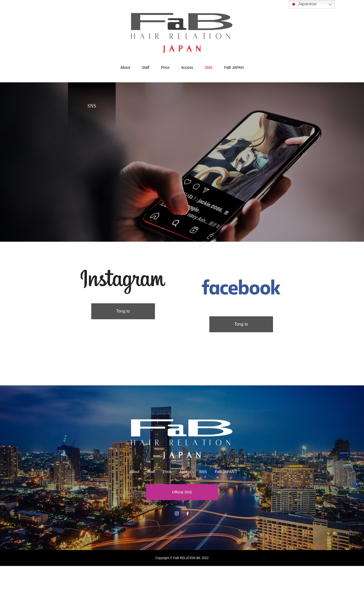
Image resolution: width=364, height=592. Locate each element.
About (125, 67)
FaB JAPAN (234, 67)
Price (165, 67)
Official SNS (182, 492)
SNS (209, 67)
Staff (146, 67)
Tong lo (123, 311)
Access (187, 67)
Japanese (304, 4)
